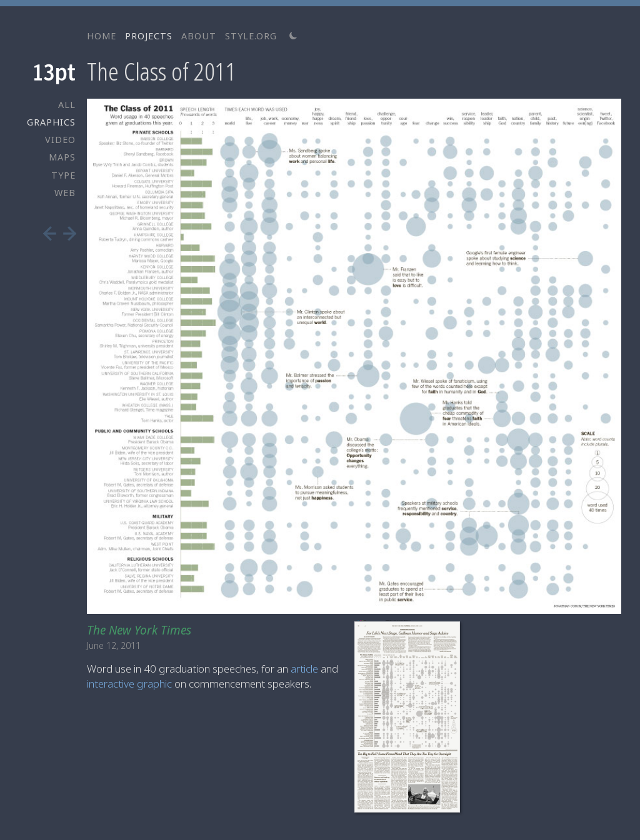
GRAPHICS (51, 122)
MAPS (62, 157)
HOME (102, 36)
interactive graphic (129, 684)
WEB (65, 193)
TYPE (63, 175)
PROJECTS (149, 36)
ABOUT (199, 36)
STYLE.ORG (251, 36)
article (304, 669)
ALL (67, 105)
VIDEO (60, 140)
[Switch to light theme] (293, 36)
